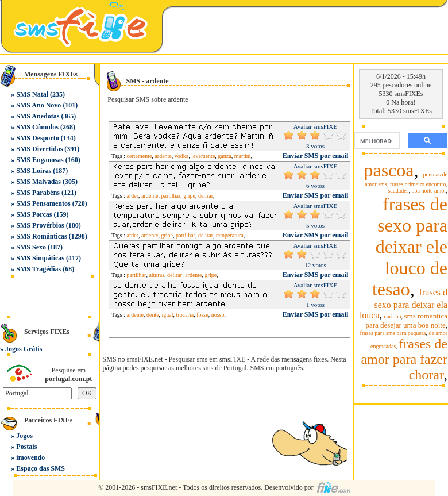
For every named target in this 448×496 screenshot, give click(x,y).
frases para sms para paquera (393, 333)
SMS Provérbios (40, 225)
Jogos (24, 436)
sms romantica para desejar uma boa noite (406, 320)
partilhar (171, 196)
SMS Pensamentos (43, 203)
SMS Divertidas (39, 149)
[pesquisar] (376, 141)
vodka (181, 156)
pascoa (389, 170)
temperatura (230, 235)
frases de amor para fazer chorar (404, 359)
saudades (398, 191)
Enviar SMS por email (316, 156)
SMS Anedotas (38, 116)
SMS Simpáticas (40, 258)
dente (153, 315)
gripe (189, 196)
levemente (203, 156)
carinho (393, 316)
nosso (218, 315)
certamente (140, 156)
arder (133, 196)
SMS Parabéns (38, 193)
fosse (202, 315)
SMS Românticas (41, 236)
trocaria (185, 315)
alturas (157, 275)
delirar (206, 196)
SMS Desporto (37, 138)
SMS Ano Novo (38, 105)
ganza (224, 156)
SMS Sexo (31, 247)
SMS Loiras (34, 171)
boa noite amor (429, 191)
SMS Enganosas (40, 160)
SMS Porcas (34, 214)
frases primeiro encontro (418, 184)
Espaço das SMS (40, 468)
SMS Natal (32, 94)
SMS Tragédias (38, 269)
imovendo (30, 457)
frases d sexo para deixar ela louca (403, 304)
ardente (163, 156)
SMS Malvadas (38, 182)
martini (243, 156)
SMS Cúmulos (37, 127)
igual (168, 315)
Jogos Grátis (24, 349)
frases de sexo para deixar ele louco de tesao (410, 247)
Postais (26, 447)
